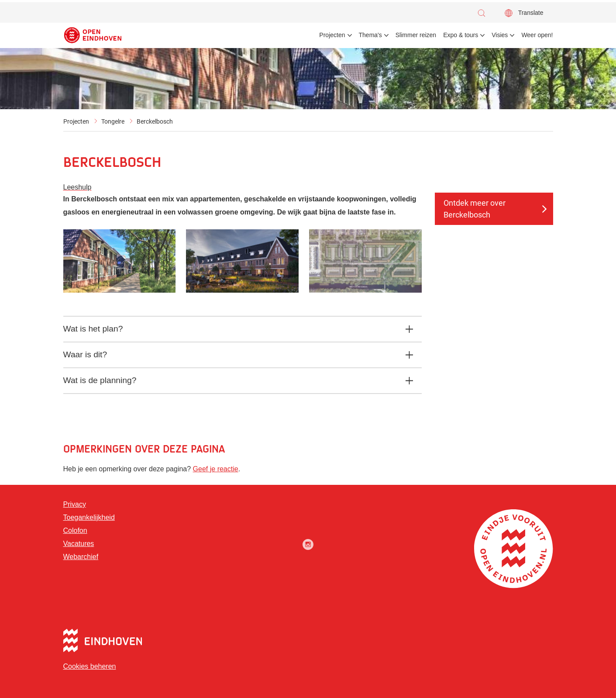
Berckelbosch (155, 121)
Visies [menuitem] (500, 35)
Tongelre (113, 121)
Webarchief (81, 557)
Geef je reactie (216, 469)
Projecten (76, 121)
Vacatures (79, 544)
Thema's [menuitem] (370, 35)
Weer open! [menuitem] (537, 35)
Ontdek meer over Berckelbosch (475, 209)
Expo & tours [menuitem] (461, 35)
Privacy (75, 504)
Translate (531, 13)
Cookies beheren (90, 666)
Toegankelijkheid (89, 517)
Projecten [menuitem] (332, 35)
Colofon (75, 530)
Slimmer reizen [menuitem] (416, 35)
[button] (484, 13)
